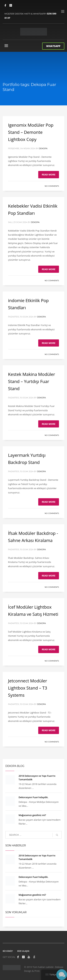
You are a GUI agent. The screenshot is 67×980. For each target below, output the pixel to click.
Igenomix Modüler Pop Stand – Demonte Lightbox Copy (31, 132)
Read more (49, 175)
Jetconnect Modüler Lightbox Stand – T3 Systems (28, 688)
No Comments (52, 186)
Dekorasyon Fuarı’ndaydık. (33, 797)
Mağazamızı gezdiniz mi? (32, 815)
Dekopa (43, 148)
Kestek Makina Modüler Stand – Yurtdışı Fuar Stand (32, 381)
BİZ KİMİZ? (8, 951)
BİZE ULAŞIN (23, 951)
